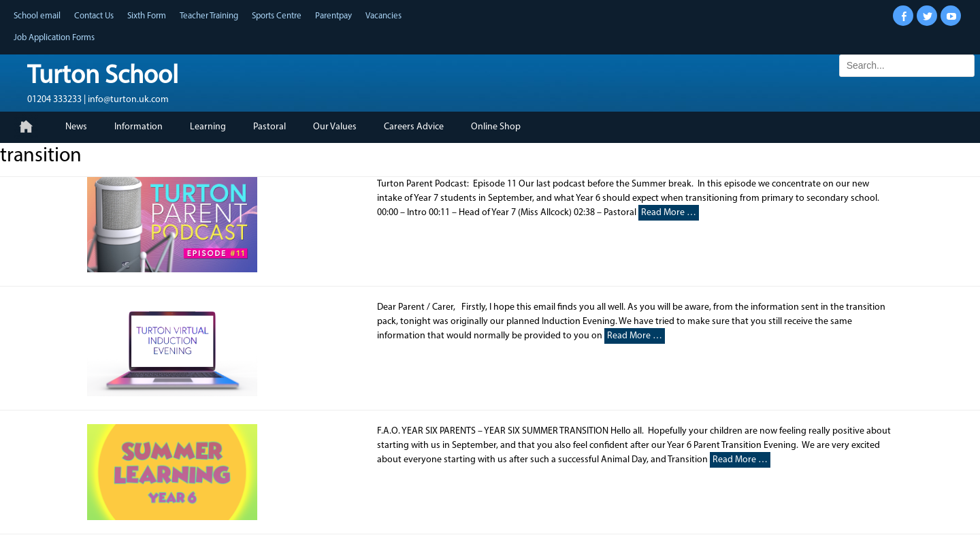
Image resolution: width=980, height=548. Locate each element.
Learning (208, 127)
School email (37, 16)
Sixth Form (147, 16)
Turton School (103, 77)
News (76, 127)
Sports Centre (277, 16)
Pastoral (269, 127)
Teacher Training (209, 16)
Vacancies (383, 16)
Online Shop (496, 127)
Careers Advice (414, 127)
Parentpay (333, 16)
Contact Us (94, 16)
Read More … (669, 213)
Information (138, 127)
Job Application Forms (54, 38)
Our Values (335, 127)
